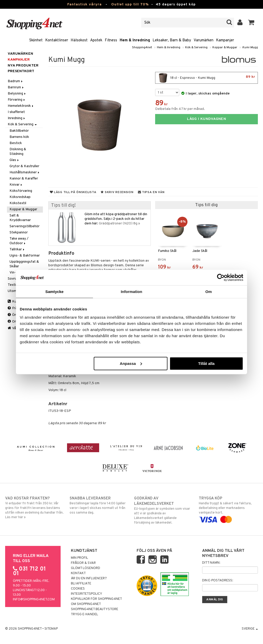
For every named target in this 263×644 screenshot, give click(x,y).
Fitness (111, 40)
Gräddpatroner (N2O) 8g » (119, 224)
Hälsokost (79, 40)
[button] (251, 23)
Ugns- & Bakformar (25, 256)
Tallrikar (17, 249)
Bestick (16, 143)
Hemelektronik (21, 106)
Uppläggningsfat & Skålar (24, 264)
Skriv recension (117, 192)
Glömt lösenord (86, 568)
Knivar (16, 185)
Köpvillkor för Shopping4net (96, 599)
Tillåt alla (206, 363)
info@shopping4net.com (34, 600)
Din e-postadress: (218, 581)
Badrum (16, 81)
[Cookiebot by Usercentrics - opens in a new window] (221, 278)
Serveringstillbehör (25, 226)
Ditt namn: (211, 563)
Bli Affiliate (81, 584)
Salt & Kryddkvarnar (20, 218)
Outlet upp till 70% (130, 4)
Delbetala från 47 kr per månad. (180, 109)
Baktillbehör (19, 131)
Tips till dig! (63, 206)
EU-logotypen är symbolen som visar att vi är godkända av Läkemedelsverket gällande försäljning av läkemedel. (164, 510)
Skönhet (36, 40)
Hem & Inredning (135, 40)
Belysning (17, 94)
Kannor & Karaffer (24, 179)
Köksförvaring (21, 191)
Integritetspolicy (87, 594)
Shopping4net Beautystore (95, 609)
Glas (15, 160)
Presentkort (21, 71)
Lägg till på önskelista (73, 192)
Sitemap (51, 629)
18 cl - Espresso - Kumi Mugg (206, 78)
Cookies (78, 589)
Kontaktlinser (57, 40)
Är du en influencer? (89, 579)
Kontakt (78, 573)
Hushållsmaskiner (25, 172)
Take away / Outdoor (19, 241)
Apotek (96, 40)
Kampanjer (225, 40)
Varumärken (204, 40)
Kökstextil (18, 203)
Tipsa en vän (151, 192)
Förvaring (17, 100)
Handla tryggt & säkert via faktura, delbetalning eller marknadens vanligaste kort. (228, 509)
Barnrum (16, 87)
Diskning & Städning (18, 152)
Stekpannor (19, 233)
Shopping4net (142, 48)
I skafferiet (16, 112)
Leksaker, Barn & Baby (172, 40)
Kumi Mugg (250, 48)
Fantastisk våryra (84, 4)
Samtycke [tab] (55, 292)
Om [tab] (208, 292)
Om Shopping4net (86, 604)
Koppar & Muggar (225, 48)
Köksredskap (20, 197)
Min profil (79, 558)
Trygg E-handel (84, 614)
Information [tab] (131, 292)
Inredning (17, 118)
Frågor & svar (83, 563)
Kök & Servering (196, 48)
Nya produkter (23, 66)
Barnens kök (19, 137)
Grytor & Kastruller (24, 166)
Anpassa (131, 363)
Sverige (250, 629)
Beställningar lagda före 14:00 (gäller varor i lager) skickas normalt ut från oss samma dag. (99, 505)
